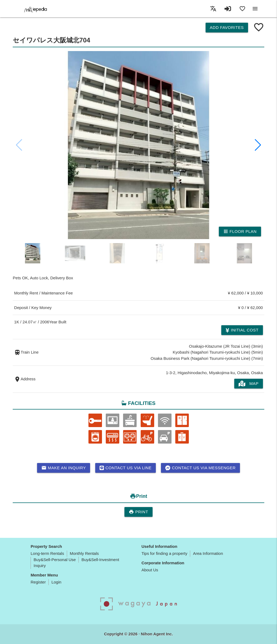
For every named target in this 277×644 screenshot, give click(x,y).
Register (38, 582)
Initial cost (242, 330)
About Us (150, 570)
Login (56, 582)
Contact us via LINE (126, 468)
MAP (249, 384)
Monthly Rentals (84, 553)
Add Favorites (227, 27)
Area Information (208, 553)
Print (138, 512)
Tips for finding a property (164, 553)
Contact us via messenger (200, 468)
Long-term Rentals (47, 553)
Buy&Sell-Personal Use (55, 560)
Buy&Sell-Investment (100, 560)
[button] (258, 145)
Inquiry (40, 566)
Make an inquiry (64, 468)
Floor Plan (240, 232)
